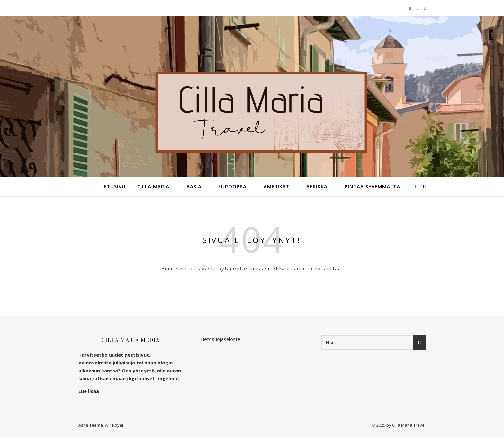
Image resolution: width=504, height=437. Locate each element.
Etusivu (115, 186)
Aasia (194, 186)
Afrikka (317, 186)
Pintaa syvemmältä (372, 186)
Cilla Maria (153, 186)
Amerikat (277, 186)
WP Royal (114, 425)
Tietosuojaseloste (220, 339)
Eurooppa (232, 186)
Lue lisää (89, 391)
